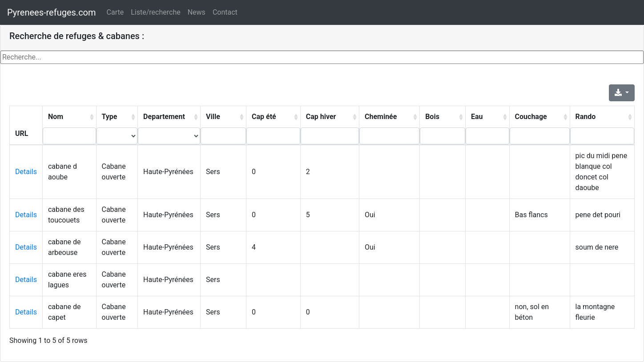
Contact (225, 12)
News (197, 12)
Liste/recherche (155, 12)
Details (26, 172)
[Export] (622, 93)
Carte (115, 12)
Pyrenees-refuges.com (52, 12)
